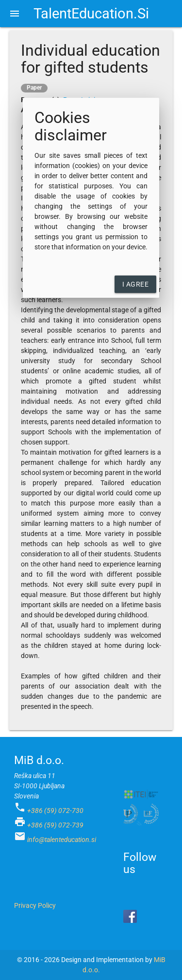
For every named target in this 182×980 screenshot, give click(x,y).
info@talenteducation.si (62, 840)
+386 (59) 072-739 (55, 825)
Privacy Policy (35, 905)
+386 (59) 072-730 (55, 811)
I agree (136, 284)
